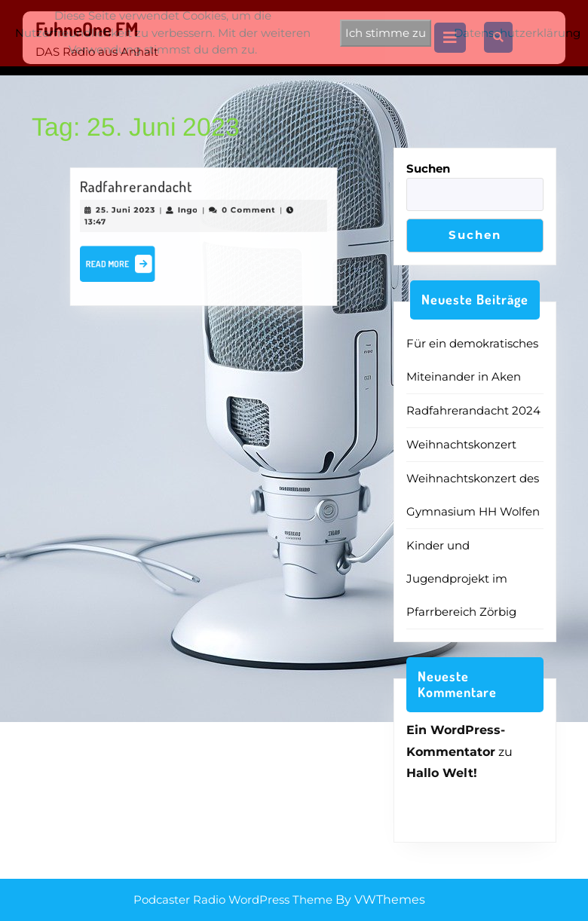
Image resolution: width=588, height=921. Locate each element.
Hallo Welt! (442, 773)
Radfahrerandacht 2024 (473, 410)
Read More (126, 265)
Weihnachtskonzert (461, 444)
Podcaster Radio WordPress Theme (233, 900)
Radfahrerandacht (141, 190)
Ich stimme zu (386, 33)
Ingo (189, 212)
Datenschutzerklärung (517, 33)
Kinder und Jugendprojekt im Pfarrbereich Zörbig (461, 578)
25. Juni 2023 (131, 212)
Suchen (428, 168)
